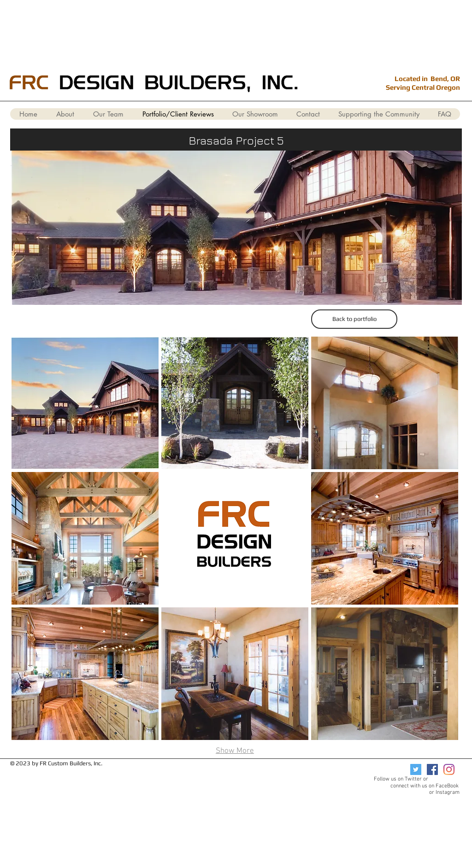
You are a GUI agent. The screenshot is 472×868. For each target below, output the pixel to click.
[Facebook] (432, 769)
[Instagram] (449, 769)
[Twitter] (416, 769)
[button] (85, 403)
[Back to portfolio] (354, 319)
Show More (235, 751)
